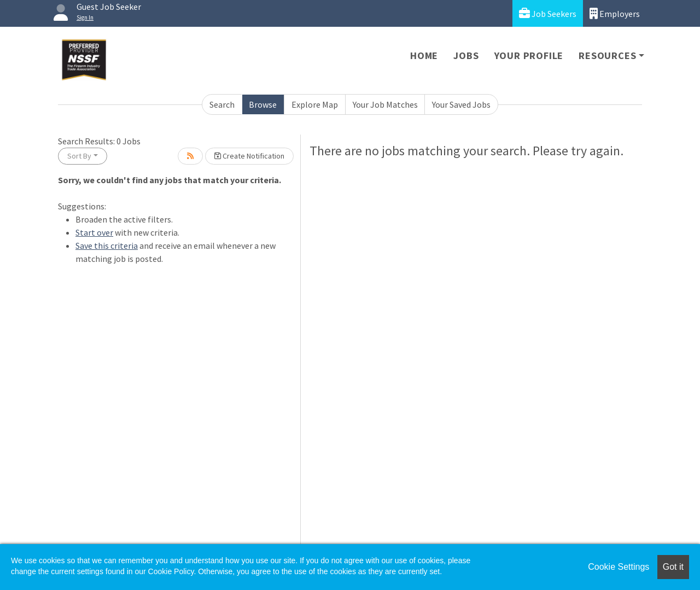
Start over (94, 232)
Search (222, 104)
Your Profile (529, 56)
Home (424, 56)
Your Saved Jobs (461, 104)
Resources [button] (607, 56)
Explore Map (315, 104)
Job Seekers (548, 13)
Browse (263, 104)
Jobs (466, 56)
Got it (673, 567)
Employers (615, 13)
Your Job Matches (385, 104)
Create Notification (249, 156)
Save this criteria (107, 246)
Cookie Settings (619, 567)
